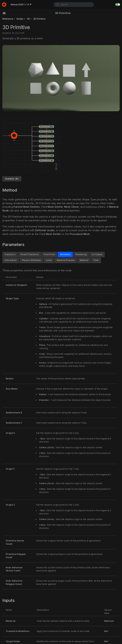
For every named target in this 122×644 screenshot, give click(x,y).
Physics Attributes (31, 260)
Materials (109, 621)
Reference (8, 19)
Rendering (81, 254)
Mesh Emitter (55, 207)
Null (106, 631)
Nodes (20, 19)
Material (84, 260)
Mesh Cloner (72, 207)
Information (11, 260)
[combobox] (74, 5)
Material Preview (66, 260)
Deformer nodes (45, 230)
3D (28, 19)
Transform (10, 254)
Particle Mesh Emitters (27, 207)
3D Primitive (39, 19)
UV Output (97, 254)
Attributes (65, 254)
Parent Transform (30, 254)
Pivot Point (49, 254)
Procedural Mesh (80, 234)
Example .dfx (12, 179)
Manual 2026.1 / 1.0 (21, 5)
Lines (49, 260)
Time (96, 260)
